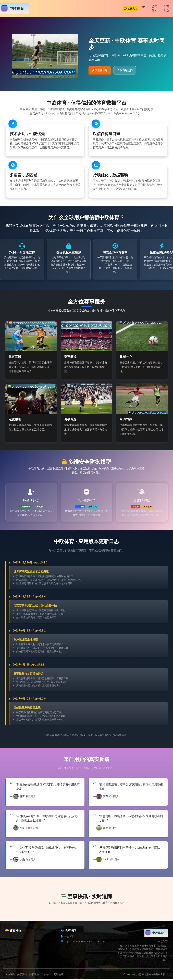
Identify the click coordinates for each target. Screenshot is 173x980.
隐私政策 (34, 976)
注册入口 (131, 9)
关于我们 (22, 976)
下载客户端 (100, 70)
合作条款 (46, 976)
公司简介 (155, 8)
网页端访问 (125, 70)
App (144, 6)
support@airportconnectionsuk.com (85, 943)
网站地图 (58, 976)
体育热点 (166, 8)
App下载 (10, 976)
